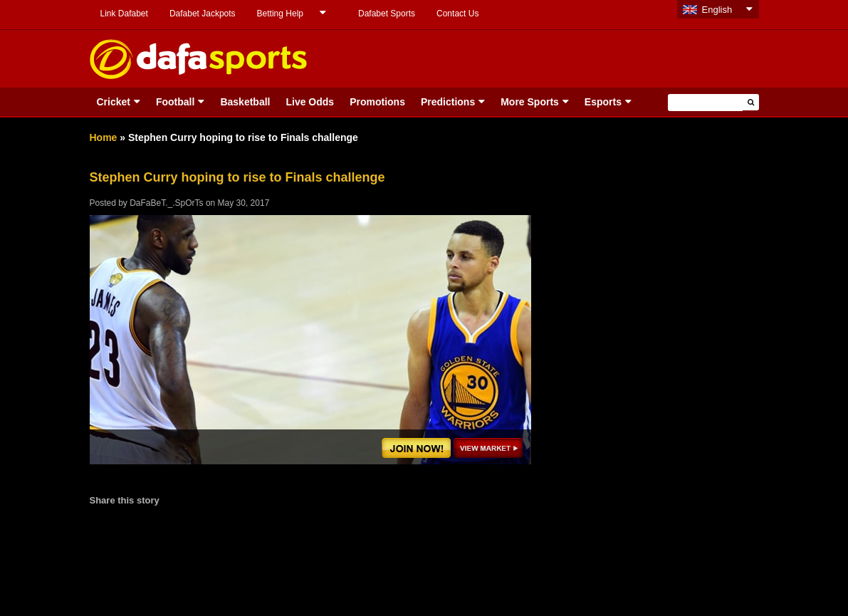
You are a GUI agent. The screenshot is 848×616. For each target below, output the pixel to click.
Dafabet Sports (387, 14)
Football (175, 102)
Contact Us (457, 14)
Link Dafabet (124, 14)
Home (104, 137)
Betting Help (280, 14)
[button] (751, 102)
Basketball (245, 102)
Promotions (377, 102)
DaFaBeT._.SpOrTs (166, 203)
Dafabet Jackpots (203, 14)
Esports (603, 102)
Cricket (114, 102)
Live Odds (310, 102)
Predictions (448, 102)
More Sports (530, 102)
